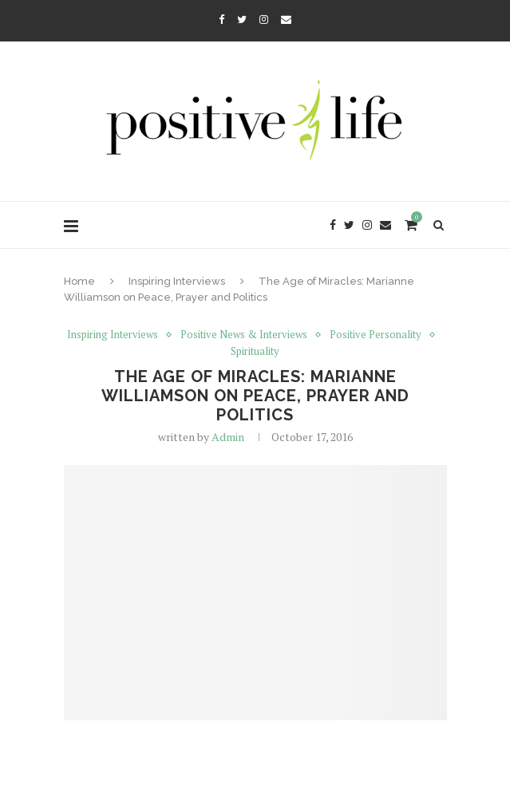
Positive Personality (376, 335)
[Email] (286, 19)
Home (79, 281)
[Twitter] (242, 19)
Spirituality (255, 352)
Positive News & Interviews (244, 335)
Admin (228, 437)
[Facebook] (221, 19)
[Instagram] (264, 19)
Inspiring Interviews (177, 281)
